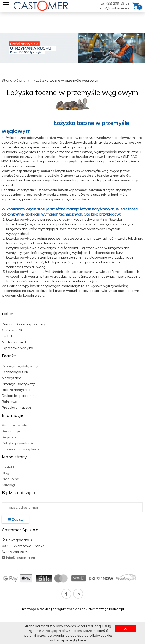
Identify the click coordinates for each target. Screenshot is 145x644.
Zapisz (15, 519)
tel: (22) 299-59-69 (115, 3)
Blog (5, 473)
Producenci (11, 479)
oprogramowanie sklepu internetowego (80, 609)
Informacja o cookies (36, 609)
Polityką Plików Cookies (63, 631)
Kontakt (8, 467)
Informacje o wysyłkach (20, 449)
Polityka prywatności (18, 443)
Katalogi (8, 485)
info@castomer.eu (114, 8)
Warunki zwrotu (14, 425)
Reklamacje (11, 431)
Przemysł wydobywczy (20, 366)
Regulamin (10, 437)
